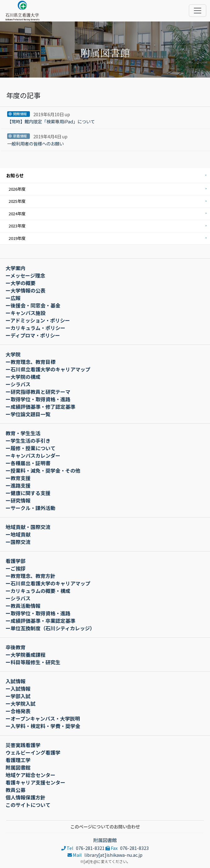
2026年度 (17, 189)
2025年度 (17, 201)
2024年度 (17, 214)
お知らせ (15, 175)
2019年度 (17, 238)
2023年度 (17, 226)
